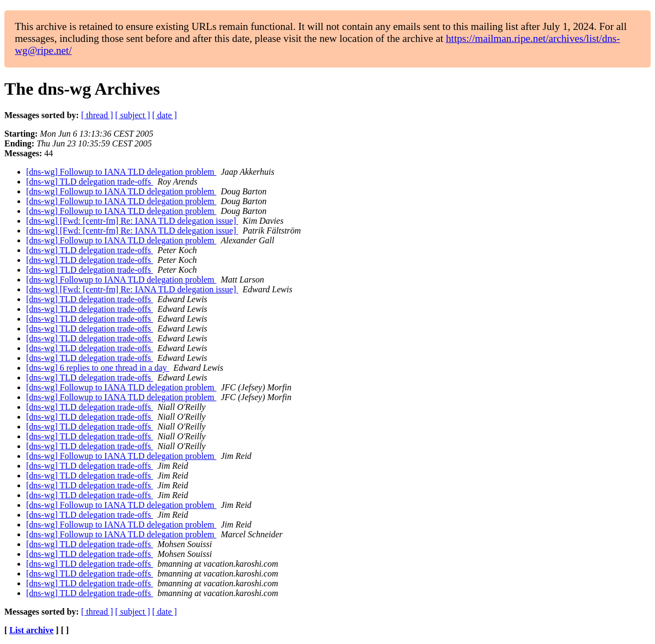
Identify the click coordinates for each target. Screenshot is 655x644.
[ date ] (165, 115)
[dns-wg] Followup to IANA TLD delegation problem (121, 172)
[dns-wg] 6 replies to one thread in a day (98, 368)
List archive (31, 630)
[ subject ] (133, 115)
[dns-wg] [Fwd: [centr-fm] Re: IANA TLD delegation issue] (132, 221)
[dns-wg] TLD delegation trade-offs (90, 182)
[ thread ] (97, 115)
